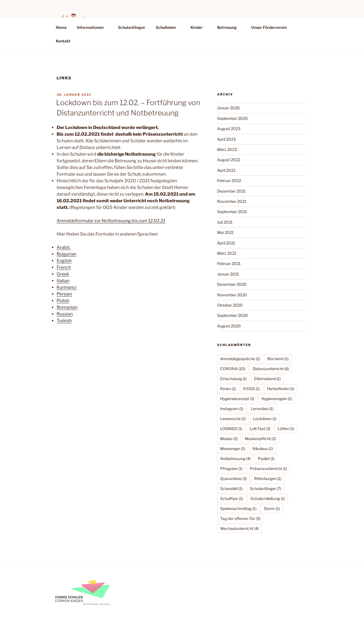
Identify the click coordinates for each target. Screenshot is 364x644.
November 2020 (232, 295)
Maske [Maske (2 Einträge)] (229, 439)
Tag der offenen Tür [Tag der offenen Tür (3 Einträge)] (240, 518)
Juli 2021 (225, 222)
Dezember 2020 (232, 284)
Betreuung (230, 27)
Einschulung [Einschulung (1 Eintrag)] (234, 379)
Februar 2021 (229, 263)
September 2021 (232, 212)
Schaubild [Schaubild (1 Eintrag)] (231, 488)
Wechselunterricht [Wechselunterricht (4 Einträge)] (239, 528)
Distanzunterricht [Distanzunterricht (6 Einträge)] (271, 369)
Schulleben (169, 27)
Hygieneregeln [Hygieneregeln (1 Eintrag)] (277, 399)
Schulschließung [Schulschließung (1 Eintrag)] (268, 498)
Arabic (64, 247)
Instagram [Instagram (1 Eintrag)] (232, 409)
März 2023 (227, 149)
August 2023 (229, 129)
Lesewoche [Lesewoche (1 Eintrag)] (233, 419)
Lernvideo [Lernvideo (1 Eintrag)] (262, 409)
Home (61, 27)
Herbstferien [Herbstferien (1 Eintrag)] (281, 389)
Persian (64, 294)
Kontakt (63, 41)
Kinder (199, 27)
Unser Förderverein (269, 27)
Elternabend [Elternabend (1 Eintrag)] (267, 379)
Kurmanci (67, 287)
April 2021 (226, 243)
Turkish (64, 321)
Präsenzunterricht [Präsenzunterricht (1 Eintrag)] (268, 469)
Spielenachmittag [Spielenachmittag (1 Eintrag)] (238, 508)
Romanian (67, 307)
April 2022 (226, 170)
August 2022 (229, 160)
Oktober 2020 (230, 305)
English (64, 261)
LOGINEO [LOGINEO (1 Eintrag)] (231, 429)
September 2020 (233, 315)
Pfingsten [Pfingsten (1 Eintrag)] (231, 469)
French (64, 267)
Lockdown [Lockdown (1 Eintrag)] (265, 419)
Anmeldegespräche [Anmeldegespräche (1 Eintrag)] (240, 359)
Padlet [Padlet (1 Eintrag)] (266, 459)
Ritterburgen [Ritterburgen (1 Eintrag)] (268, 478)
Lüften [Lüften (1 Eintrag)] (286, 429)
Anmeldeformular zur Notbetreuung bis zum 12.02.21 (111, 221)
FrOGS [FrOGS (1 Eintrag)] (252, 389)
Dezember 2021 (231, 191)
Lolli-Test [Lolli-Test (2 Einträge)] (260, 429)
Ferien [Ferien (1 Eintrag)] (228, 389)
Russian (65, 314)
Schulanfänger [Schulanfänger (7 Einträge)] (266, 488)
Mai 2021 (225, 232)
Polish (63, 301)
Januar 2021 (228, 274)
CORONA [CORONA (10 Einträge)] (233, 369)
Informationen (93, 27)
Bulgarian (66, 254)
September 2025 (232, 118)
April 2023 (226, 139)
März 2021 (227, 253)
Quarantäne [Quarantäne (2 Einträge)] (234, 478)
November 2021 (232, 201)
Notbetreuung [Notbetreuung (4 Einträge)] (235, 459)
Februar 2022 (229, 180)
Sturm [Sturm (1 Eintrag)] (272, 508)
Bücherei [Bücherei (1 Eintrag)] (278, 359)
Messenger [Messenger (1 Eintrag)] (233, 449)
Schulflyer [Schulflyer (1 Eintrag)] (232, 498)
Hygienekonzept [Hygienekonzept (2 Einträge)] (237, 399)
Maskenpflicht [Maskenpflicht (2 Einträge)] (260, 439)
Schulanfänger (132, 27)
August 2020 (229, 326)
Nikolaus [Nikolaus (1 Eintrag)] (263, 449)
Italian (63, 281)
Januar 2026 (228, 108)
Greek (63, 274)
